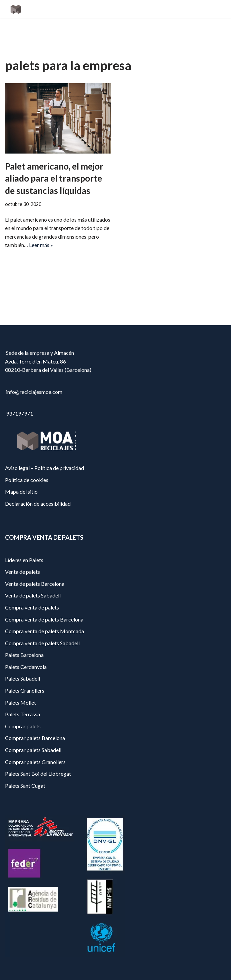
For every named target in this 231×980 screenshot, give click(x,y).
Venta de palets (22, 572)
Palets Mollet (20, 702)
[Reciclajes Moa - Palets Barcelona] (25, 9)
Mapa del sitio (21, 492)
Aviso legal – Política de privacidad (44, 468)
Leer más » (41, 245)
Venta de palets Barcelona (35, 584)
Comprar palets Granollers (35, 762)
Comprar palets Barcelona (35, 738)
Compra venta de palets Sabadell (42, 643)
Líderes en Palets (24, 560)
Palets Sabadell (22, 678)
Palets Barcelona (24, 655)
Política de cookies (27, 480)
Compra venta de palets (32, 607)
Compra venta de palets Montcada (44, 631)
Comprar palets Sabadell (33, 750)
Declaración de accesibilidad (38, 504)
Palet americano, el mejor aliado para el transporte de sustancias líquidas (54, 178)
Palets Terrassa (22, 714)
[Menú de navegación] (218, 9)
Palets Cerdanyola (26, 667)
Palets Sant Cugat (25, 786)
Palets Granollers (25, 690)
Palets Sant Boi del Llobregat (38, 774)
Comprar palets (23, 726)
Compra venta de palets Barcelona (44, 619)
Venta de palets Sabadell (33, 595)
